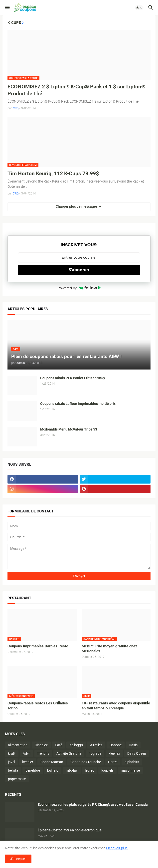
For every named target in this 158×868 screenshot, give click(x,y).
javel (11, 762)
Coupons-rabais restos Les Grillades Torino (38, 706)
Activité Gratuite (69, 753)
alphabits (132, 762)
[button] (7, 8)
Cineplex (41, 745)
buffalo (53, 770)
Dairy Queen (137, 753)
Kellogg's (76, 745)
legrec (89, 770)
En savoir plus (117, 848)
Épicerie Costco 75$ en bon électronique (70, 830)
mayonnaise (130, 770)
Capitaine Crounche (86, 762)
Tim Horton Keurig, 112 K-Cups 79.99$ (53, 174)
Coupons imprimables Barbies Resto (38, 646)
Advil (26, 753)
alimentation (18, 745)
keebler (28, 762)
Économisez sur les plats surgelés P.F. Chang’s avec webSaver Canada (93, 805)
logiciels (107, 770)
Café (59, 745)
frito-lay (72, 770)
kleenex (114, 753)
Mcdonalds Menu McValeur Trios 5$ (69, 429)
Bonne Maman (52, 762)
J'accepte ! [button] (18, 859)
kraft (12, 753)
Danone (116, 745)
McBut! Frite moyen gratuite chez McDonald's (109, 649)
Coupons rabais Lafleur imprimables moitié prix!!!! (80, 404)
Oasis (133, 745)
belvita (13, 770)
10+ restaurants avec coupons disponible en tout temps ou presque (116, 706)
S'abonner (79, 270)
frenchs (43, 753)
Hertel (113, 762)
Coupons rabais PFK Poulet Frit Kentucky (73, 378)
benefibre (33, 770)
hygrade (95, 753)
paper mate (17, 779)
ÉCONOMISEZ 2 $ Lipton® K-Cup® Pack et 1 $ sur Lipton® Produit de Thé (76, 90)
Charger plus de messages (77, 206)
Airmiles (96, 745)
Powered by (79, 288)
